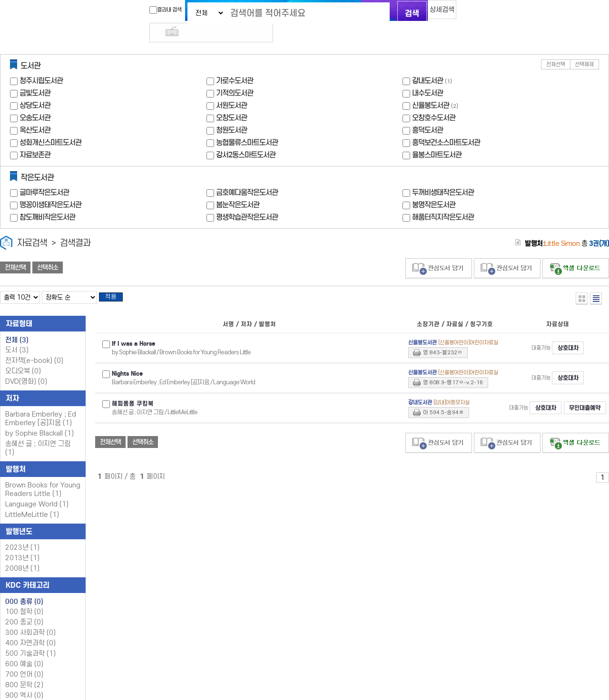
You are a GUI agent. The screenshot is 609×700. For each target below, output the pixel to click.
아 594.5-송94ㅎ (443, 403)
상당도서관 (35, 88)
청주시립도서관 (41, 63)
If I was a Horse (133, 330)
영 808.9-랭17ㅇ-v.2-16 (453, 368)
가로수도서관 (235, 63)
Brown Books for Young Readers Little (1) (43, 475)
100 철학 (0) (24, 598)
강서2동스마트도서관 (246, 138)
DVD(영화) (26, 367)
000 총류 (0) (24, 587)
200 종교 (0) (24, 608)
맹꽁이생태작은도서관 (50, 188)
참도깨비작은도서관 (47, 200)
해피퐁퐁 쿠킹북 (133, 395)
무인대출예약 (559, 406)
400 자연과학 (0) (30, 629)
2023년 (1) (22, 533)
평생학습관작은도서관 (247, 200)
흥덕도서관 (427, 113)
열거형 (582, 281)
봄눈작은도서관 (238, 188)
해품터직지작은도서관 (443, 200)
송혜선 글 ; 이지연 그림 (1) (38, 434)
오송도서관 (35, 101)
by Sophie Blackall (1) (39, 419)
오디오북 (23, 357)
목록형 (596, 281)
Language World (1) (37, 490)
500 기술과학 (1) (30, 639)
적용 (116, 282)
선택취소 (48, 251)
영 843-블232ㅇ (443, 338)
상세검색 (433, 12)
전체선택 (556, 47)
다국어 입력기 (465, 12)
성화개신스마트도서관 (50, 125)
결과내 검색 (149, 10)
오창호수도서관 (434, 101)
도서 (17, 336)
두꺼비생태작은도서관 (443, 175)
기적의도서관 (235, 76)
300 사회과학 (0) (30, 618)
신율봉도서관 (431, 88)
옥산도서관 (35, 113)
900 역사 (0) (24, 681)
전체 (17, 326)
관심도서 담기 (439, 251)
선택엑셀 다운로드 (576, 251)
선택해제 (584, 47)
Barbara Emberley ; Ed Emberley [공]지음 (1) (41, 404)
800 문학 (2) (24, 671)
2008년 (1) (22, 554)
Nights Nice (127, 360)
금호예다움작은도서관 (247, 175)
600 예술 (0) (24, 650)
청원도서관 (231, 113)
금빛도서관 (35, 76)
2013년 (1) (22, 544)
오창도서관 (231, 101)
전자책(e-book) (34, 346)
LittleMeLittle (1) (32, 501)
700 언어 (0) (24, 660)
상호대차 (568, 334)
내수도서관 (427, 76)
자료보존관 (35, 138)
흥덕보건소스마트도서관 (446, 125)
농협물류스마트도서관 (247, 125)
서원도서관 (231, 88)
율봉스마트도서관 (437, 138)
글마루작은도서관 (44, 175)
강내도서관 (427, 63)
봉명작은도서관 (434, 188)
